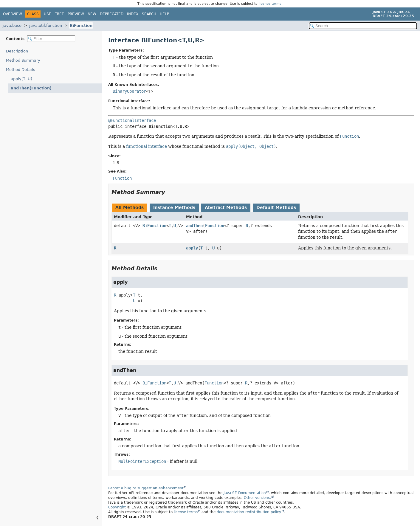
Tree (59, 14)
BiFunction (81, 25)
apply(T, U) (21, 79)
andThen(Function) (29, 88)
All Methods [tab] (130, 207)
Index (133, 14)
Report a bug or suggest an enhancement (146, 488)
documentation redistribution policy (249, 512)
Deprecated (112, 14)
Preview (76, 14)
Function (215, 226)
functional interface (147, 146)
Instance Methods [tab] (174, 207)
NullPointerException (142, 461)
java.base (12, 25)
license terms (270, 4)
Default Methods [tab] (276, 207)
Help (164, 14)
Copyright (117, 507)
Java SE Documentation (245, 493)
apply (192, 248)
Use (48, 14)
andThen (194, 226)
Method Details (21, 70)
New (92, 14)
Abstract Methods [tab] (226, 207)
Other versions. (257, 498)
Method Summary (23, 60)
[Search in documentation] (363, 26)
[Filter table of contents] (51, 39)
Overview (13, 14)
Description (18, 51)
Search (149, 14)
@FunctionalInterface (132, 120)
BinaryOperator (129, 91)
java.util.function (46, 25)
